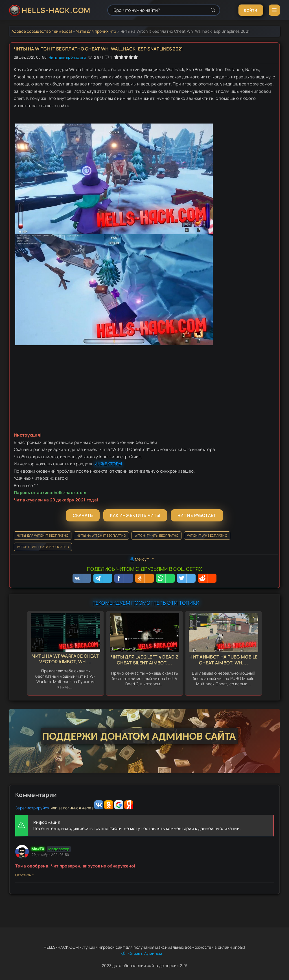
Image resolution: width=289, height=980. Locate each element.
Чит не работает (197, 515)
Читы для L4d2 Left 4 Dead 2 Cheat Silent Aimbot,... (144, 660)
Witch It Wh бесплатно (207, 535)
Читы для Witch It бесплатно (43, 535)
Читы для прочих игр (96, 31)
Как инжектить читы (135, 515)
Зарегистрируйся (32, 808)
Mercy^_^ (145, 559)
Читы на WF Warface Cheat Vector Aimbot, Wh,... (65, 659)
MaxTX (38, 849)
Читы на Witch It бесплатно (101, 535)
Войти (251, 10)
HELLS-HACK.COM (56, 10)
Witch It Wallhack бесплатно (43, 547)
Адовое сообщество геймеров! (42, 31)
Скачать (83, 515)
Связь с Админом (142, 953)
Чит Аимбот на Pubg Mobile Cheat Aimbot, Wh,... (224, 660)
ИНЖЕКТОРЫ (109, 464)
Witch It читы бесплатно (157, 535)
